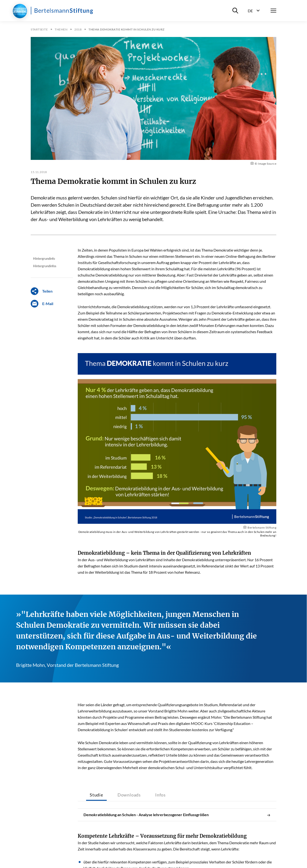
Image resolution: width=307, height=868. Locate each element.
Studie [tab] (96, 795)
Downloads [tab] (129, 795)
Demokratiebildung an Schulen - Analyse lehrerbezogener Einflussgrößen (177, 815)
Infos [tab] (160, 795)
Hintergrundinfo (44, 259)
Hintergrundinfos (45, 266)
